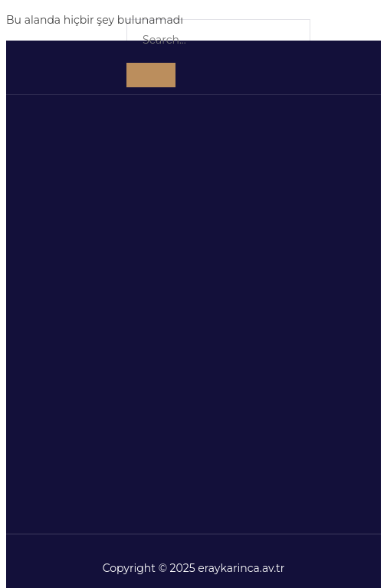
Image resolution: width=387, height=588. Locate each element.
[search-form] (218, 40)
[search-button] (151, 75)
